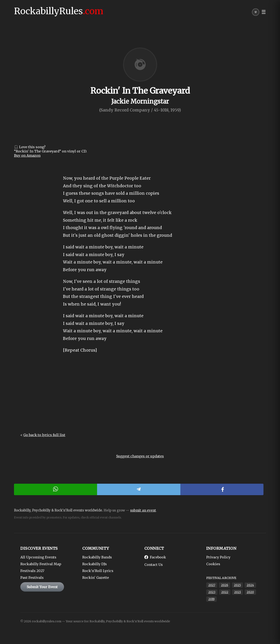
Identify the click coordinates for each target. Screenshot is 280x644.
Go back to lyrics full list (44, 435)
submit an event (143, 510)
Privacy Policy (218, 557)
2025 (237, 585)
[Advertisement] (140, 397)
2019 (211, 599)
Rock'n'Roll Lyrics (98, 571)
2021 (238, 592)
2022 (225, 592)
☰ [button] (264, 12)
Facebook (155, 557)
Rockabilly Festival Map (41, 564)
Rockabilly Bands (97, 557)
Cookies (213, 564)
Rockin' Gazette (96, 578)
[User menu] (256, 13)
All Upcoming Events (38, 557)
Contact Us (154, 565)
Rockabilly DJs (95, 564)
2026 (225, 585)
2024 (250, 585)
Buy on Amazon (27, 155)
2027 (212, 585)
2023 (212, 592)
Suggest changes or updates (140, 456)
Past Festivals (32, 578)
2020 (250, 592)
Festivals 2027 (32, 571)
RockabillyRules (59, 11)
